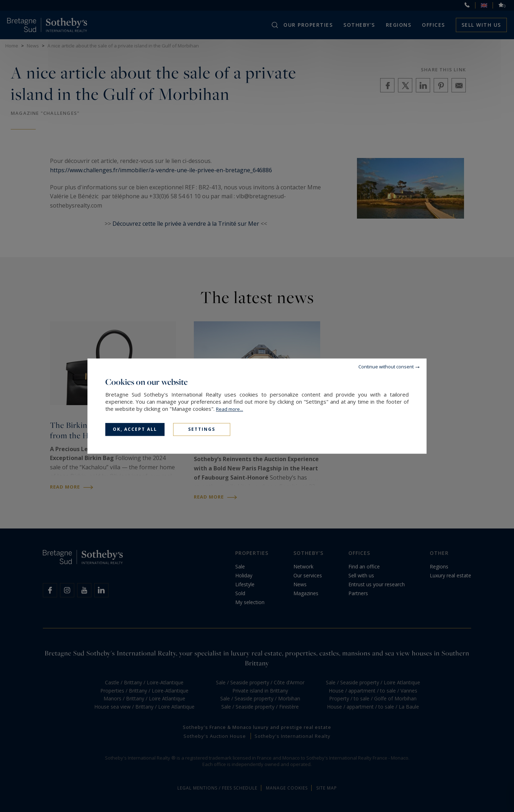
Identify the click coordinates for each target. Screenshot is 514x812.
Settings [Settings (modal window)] (202, 429)
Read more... (230, 409)
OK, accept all (135, 429)
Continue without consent (386, 367)
